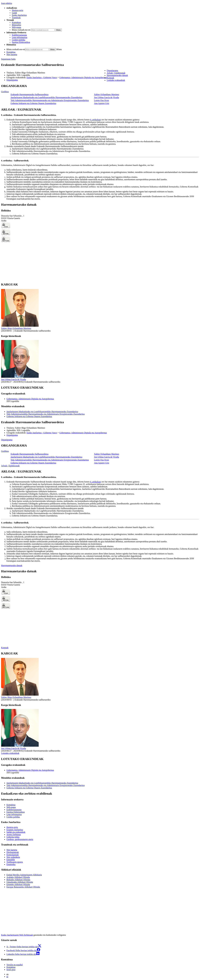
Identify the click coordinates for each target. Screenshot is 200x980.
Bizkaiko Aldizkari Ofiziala (18, 880)
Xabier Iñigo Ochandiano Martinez (16, 328)
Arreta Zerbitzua (14, 835)
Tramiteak (16, 18)
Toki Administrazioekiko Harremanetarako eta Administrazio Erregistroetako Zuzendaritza (50, 100)
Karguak (5, 648)
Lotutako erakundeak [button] (116, 80)
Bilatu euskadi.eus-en (21, 30)
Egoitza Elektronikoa (21, 42)
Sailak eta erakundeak (16, 832)
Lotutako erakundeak (10, 753)
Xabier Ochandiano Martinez (107, 94)
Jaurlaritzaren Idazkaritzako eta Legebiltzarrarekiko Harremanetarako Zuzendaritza (46, 97)
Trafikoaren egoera (15, 862)
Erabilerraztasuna (19, 35)
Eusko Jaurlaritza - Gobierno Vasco (42, 77)
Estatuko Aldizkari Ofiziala (18, 884)
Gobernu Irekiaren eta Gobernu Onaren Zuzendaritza (33, 103)
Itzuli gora (11, 970)
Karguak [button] (110, 78)
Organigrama (12, 80)
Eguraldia (11, 860)
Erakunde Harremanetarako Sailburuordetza (30, 94)
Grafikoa (5, 92)
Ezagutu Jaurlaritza (15, 830)
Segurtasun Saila (8, 59)
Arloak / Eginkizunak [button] (116, 73)
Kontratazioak (13, 855)
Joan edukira (7, 3)
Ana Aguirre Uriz (102, 103)
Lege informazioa (14, 814)
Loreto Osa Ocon (101, 100)
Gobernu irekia (13, 837)
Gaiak (14, 13)
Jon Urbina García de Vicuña (106, 97)
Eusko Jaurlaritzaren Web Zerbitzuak (17, 935)
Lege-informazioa (20, 37)
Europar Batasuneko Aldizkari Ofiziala (23, 887)
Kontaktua (16, 22)
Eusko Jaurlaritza (19, 15)
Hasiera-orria (17, 10)
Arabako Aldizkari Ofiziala (18, 877)
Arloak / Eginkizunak (10, 466)
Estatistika (11, 864)
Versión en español (15, 965)
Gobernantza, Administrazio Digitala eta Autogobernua (83, 77)
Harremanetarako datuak (12, 565)
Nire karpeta (12, 54)
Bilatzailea (16, 25)
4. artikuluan (95, 120)
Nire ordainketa (13, 857)
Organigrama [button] (112, 70)
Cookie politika (18, 40)
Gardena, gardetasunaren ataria (20, 839)
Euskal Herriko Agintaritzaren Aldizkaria (24, 875)
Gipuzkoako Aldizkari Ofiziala (20, 882)
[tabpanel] (100, 95)
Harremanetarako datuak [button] (117, 75)
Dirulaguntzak (13, 852)
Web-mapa (16, 27)
